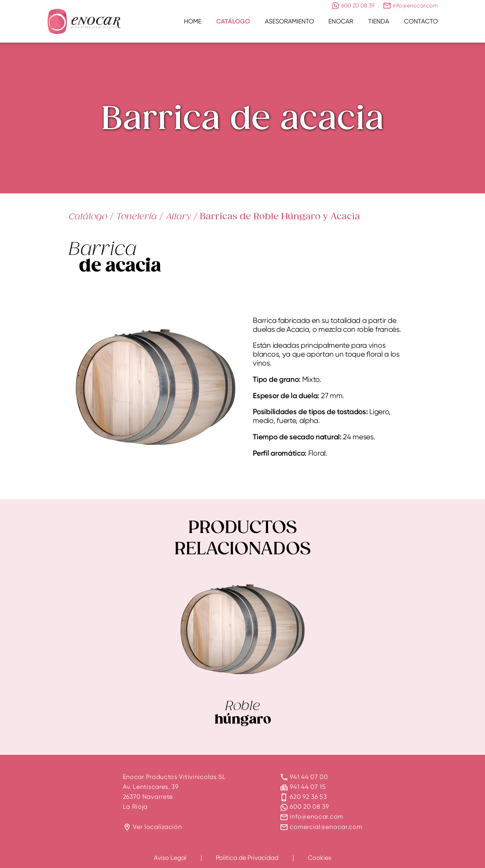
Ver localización (157, 827)
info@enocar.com (317, 816)
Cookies (320, 858)
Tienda (379, 21)
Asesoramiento (289, 21)
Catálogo (233, 21)
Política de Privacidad (247, 858)
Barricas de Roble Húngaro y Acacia (280, 216)
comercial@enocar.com (326, 827)
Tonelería (137, 216)
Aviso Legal (170, 858)
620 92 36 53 (308, 796)
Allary (178, 216)
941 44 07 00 (309, 777)
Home (193, 21)
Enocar (341, 21)
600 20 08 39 (309, 806)
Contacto (421, 21)
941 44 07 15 (308, 787)
